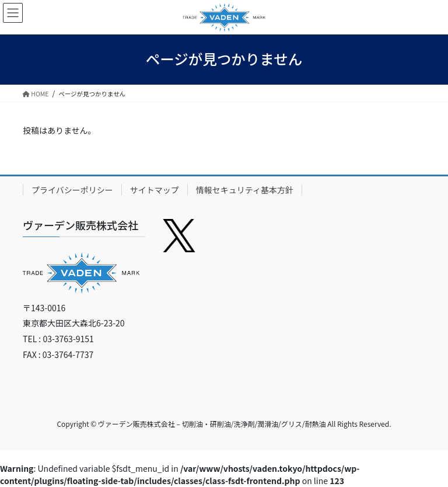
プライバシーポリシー (72, 190)
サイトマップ (155, 190)
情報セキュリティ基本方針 (245, 190)
